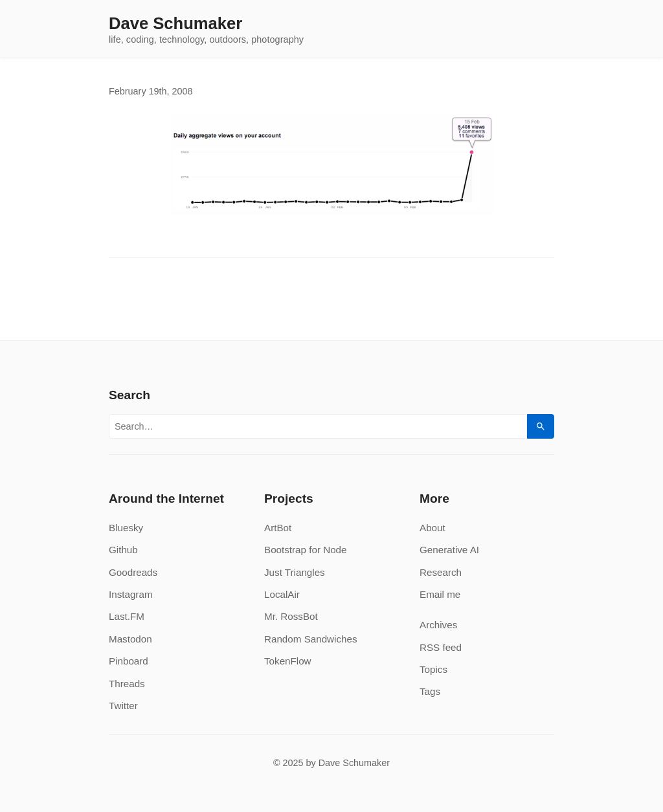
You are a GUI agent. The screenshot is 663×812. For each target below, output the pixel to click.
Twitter (123, 706)
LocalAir (282, 594)
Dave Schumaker (175, 24)
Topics (433, 669)
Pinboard (129, 661)
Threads (127, 684)
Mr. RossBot (291, 616)
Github (123, 550)
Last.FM (127, 616)
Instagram (131, 594)
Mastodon (130, 639)
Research (441, 572)
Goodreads (133, 572)
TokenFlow (288, 661)
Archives (438, 625)
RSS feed (441, 647)
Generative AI (449, 550)
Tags (430, 691)
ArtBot (278, 528)
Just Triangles (295, 572)
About (433, 528)
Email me (440, 594)
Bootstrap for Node (305, 550)
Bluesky (126, 528)
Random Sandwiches (311, 639)
